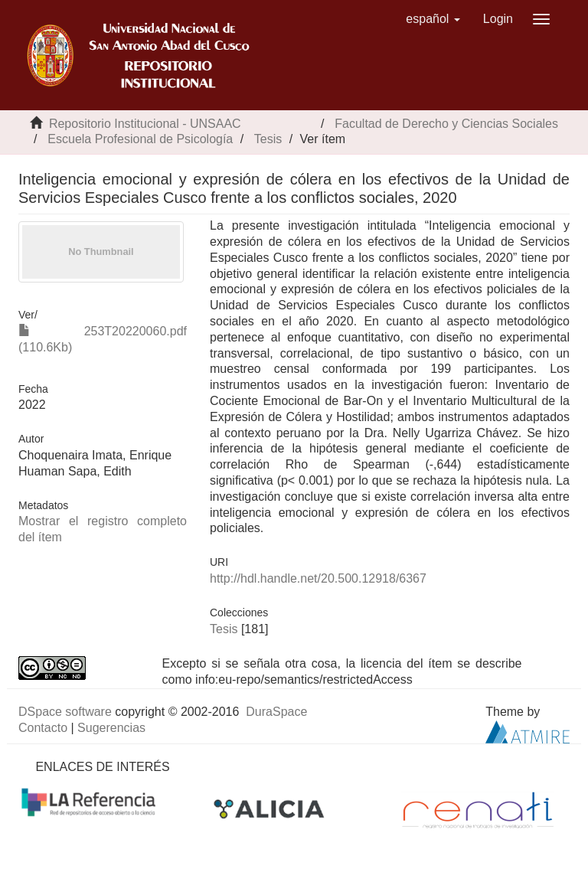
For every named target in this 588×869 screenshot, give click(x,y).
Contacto (43, 728)
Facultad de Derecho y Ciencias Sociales (446, 124)
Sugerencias (111, 728)
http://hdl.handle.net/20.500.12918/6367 (318, 578)
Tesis (268, 139)
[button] (433, 19)
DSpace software (65, 712)
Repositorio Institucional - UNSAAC (145, 124)
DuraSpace (276, 712)
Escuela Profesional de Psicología (140, 139)
